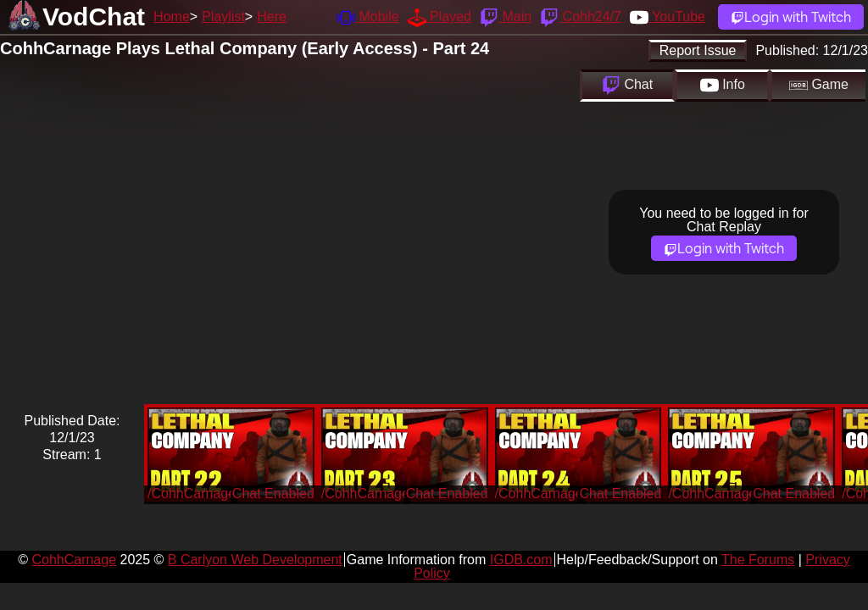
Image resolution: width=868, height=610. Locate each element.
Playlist (223, 17)
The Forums (758, 560)
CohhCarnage (74, 560)
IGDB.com (521, 560)
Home (172, 17)
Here (272, 17)
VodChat (94, 17)
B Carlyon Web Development (255, 560)
